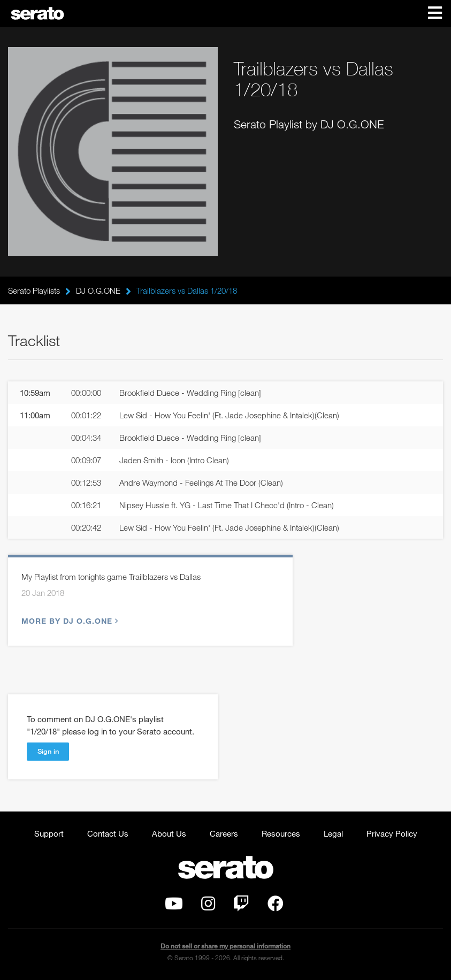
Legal (333, 833)
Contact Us (108, 833)
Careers (224, 833)
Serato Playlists (34, 290)
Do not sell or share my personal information (226, 946)
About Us (169, 833)
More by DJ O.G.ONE (68, 621)
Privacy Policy (392, 833)
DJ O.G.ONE (98, 290)
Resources (281, 833)
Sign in (48, 751)
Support (49, 833)
